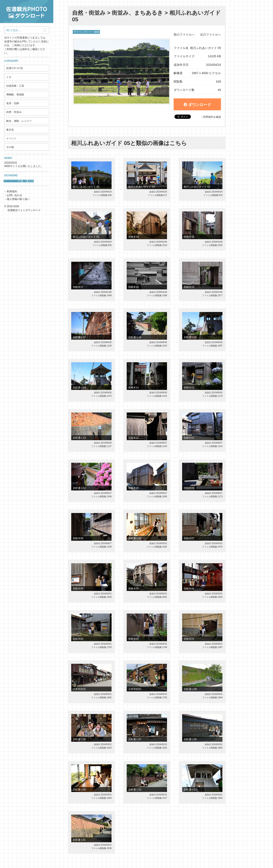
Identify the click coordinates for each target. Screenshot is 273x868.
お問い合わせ (15, 195)
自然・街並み (14, 112)
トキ (9, 77)
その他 (10, 147)
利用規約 (12, 191)
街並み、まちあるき (137, 13)
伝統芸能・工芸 (15, 86)
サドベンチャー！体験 (13, 181)
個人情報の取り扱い (18, 199)
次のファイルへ (211, 34)
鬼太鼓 (31, 181)
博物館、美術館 (15, 95)
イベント (11, 138)
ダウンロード (197, 105)
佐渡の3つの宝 (15, 68)
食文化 (10, 130)
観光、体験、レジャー (19, 121)
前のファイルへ (184, 34)
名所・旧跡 (13, 103)
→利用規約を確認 (211, 117)
